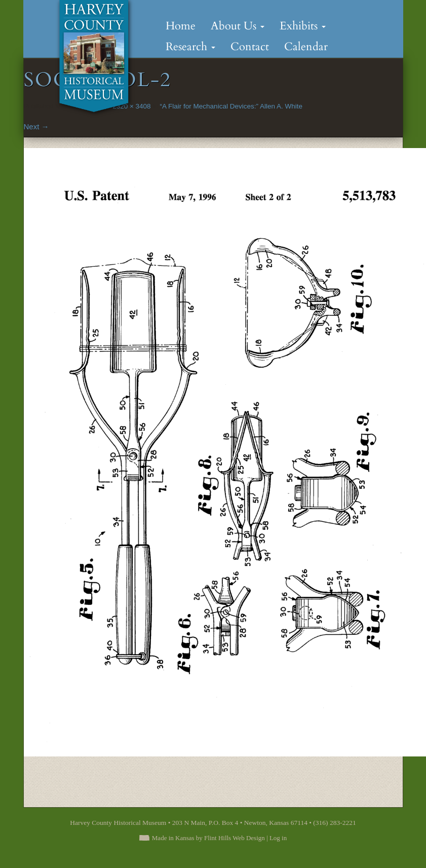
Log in (278, 838)
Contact (250, 47)
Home (181, 26)
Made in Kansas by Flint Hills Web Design (208, 838)
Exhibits (303, 26)
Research (190, 47)
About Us (238, 26)
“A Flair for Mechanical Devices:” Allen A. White (231, 106)
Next (36, 126)
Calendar (306, 47)
